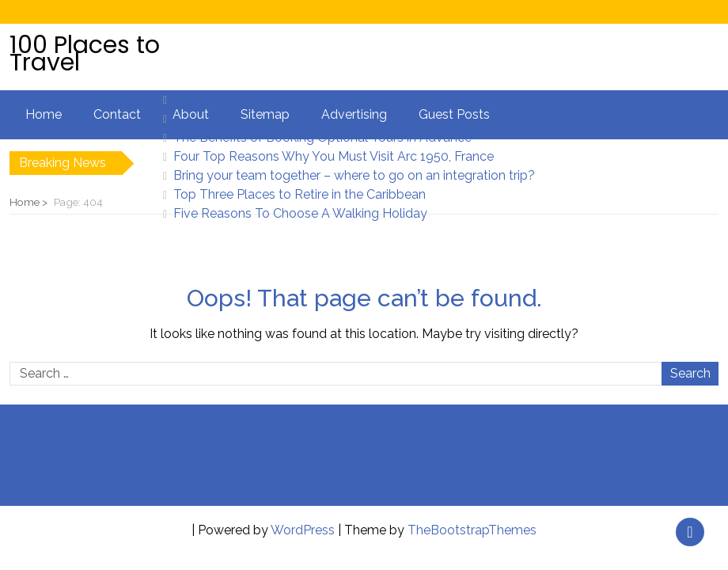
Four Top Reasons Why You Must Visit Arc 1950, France (334, 156)
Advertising (354, 114)
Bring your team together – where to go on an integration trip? (354, 175)
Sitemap (265, 114)
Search (690, 373)
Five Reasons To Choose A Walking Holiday (300, 213)
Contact (117, 114)
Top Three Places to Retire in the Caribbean (300, 194)
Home (44, 114)
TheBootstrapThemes (472, 530)
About (191, 114)
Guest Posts (454, 114)
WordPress (303, 530)
